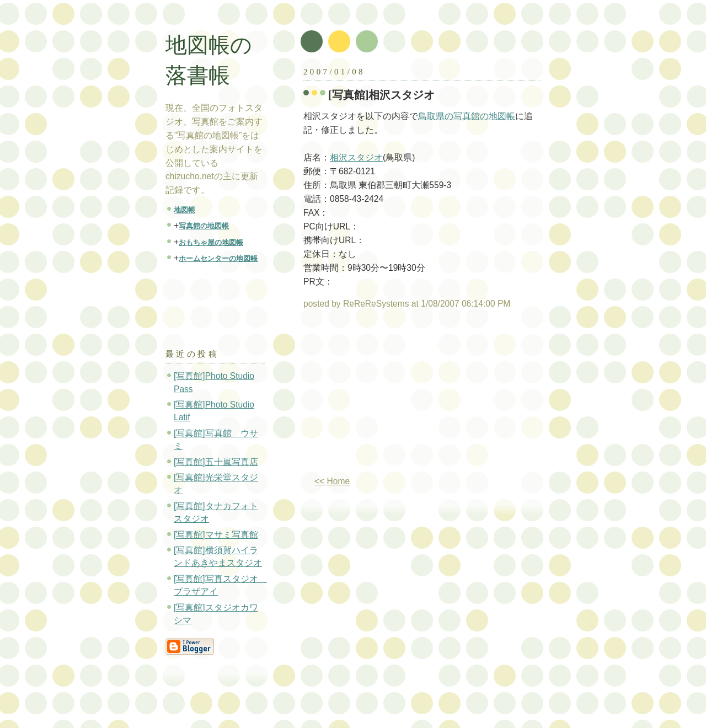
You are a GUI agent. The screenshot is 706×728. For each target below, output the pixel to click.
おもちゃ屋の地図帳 (211, 242)
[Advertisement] (396, 397)
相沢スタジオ (356, 157)
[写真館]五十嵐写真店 (216, 462)
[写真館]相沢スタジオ (382, 95)
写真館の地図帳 (204, 226)
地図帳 (184, 210)
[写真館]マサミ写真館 (216, 535)
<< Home (332, 481)
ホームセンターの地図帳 (218, 258)
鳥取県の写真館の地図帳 (467, 116)
